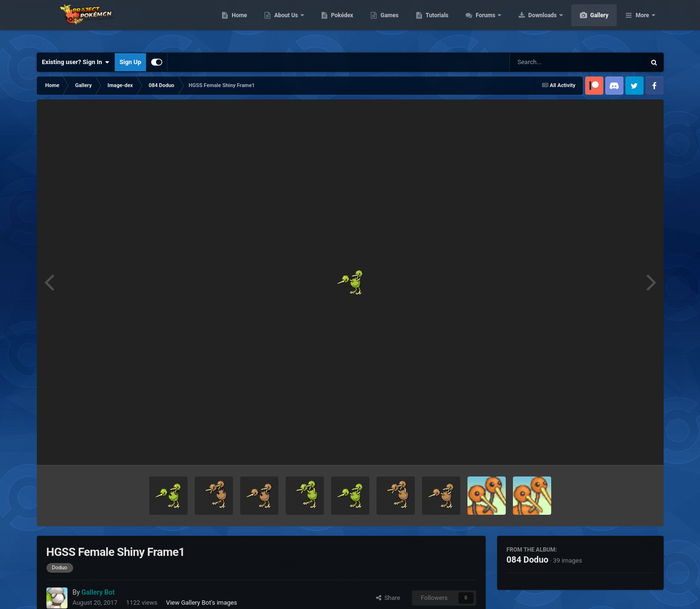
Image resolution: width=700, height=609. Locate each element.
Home (284, 24)
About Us (332, 24)
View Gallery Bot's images (201, 603)
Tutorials (482, 24)
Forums (531, 24)
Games (435, 24)
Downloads (588, 24)
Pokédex (388, 24)
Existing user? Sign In (76, 62)
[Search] (554, 62)
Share (388, 598)
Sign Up (130, 62)
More (642, 24)
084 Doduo (528, 559)
